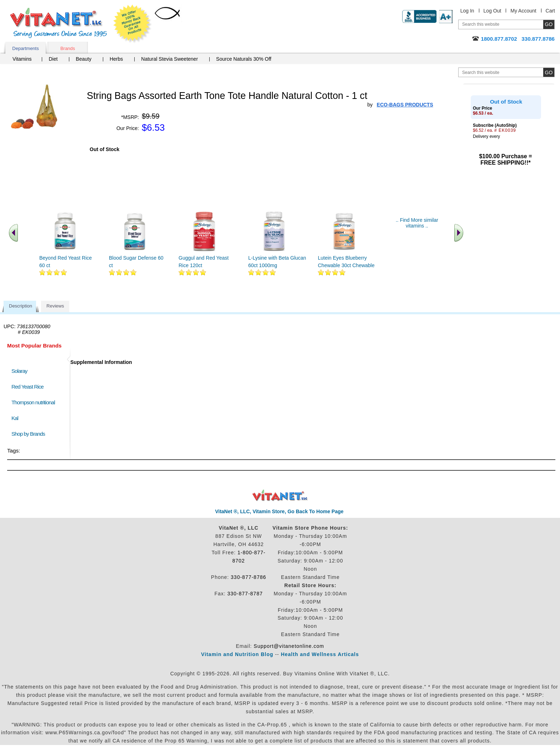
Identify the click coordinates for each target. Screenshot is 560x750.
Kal (15, 418)
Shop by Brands (30, 434)
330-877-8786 (248, 577)
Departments (25, 48)
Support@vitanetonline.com (289, 646)
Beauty (84, 59)
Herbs (116, 59)
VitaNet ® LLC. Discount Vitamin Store (280, 496)
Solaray (19, 371)
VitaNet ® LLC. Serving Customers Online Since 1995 (59, 23)
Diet (53, 59)
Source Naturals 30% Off (244, 59)
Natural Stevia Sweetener (169, 59)
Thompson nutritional (33, 402)
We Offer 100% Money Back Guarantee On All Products (132, 24)
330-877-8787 (245, 594)
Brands (68, 48)
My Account (523, 11)
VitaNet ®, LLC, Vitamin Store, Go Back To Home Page (279, 511)
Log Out (492, 11)
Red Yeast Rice (27, 387)
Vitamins (22, 59)
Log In (467, 11)
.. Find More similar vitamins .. (417, 223)
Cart (550, 11)
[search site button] (549, 72)
